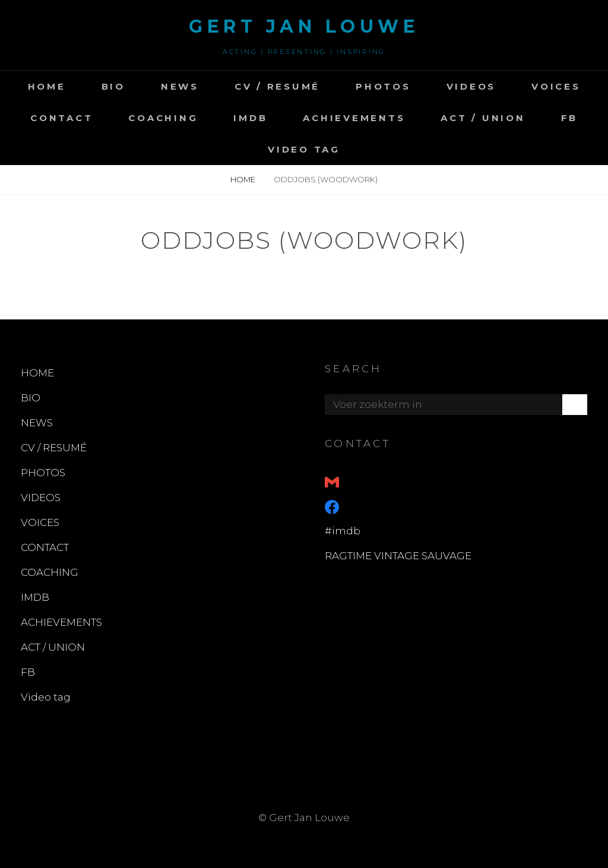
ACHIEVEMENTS (354, 118)
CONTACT (61, 118)
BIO (113, 86)
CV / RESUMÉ (277, 86)
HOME (47, 86)
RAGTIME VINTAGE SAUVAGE (398, 556)
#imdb (343, 531)
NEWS (180, 86)
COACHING (163, 118)
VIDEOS (471, 86)
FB (570, 118)
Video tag (304, 149)
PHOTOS (383, 86)
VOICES (556, 86)
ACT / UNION (483, 118)
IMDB (250, 118)
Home (244, 179)
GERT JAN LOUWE (304, 26)
